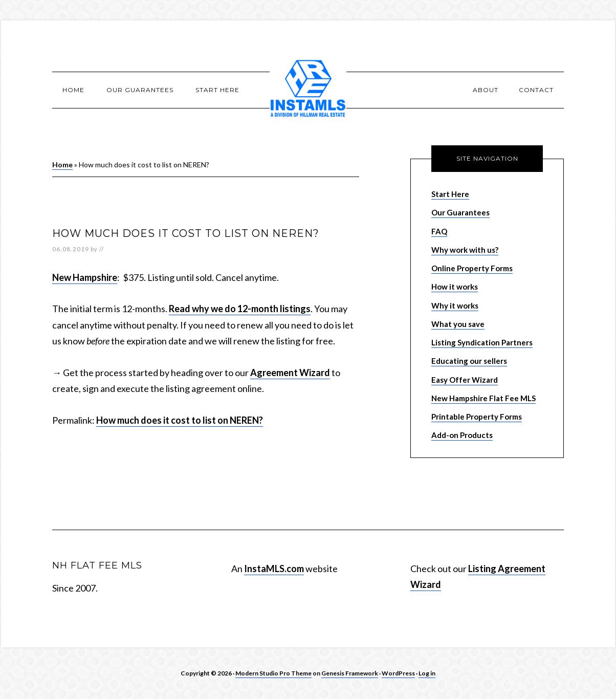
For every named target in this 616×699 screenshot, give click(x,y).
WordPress (398, 673)
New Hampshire (85, 277)
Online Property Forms (472, 268)
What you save (458, 324)
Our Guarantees (460, 212)
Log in (427, 673)
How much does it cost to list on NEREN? (180, 420)
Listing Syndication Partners (482, 342)
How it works (455, 287)
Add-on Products (462, 435)
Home (62, 165)
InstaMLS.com (274, 569)
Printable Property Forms (477, 417)
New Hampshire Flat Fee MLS (483, 398)
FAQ (439, 231)
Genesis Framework (350, 673)
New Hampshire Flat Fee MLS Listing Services (308, 90)
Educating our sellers (469, 361)
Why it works (455, 305)
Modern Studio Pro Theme (273, 673)
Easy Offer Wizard (465, 380)
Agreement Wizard (290, 373)
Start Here (450, 194)
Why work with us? (465, 250)
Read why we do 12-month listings (240, 309)
